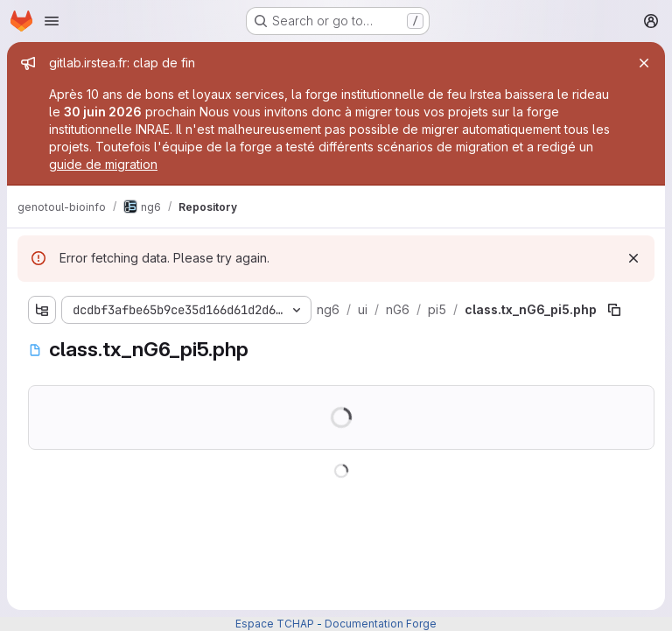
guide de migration (103, 164)
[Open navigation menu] (52, 21)
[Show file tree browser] (42, 310)
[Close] (644, 63)
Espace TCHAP (275, 624)
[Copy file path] (614, 310)
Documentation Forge (381, 624)
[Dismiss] (633, 258)
